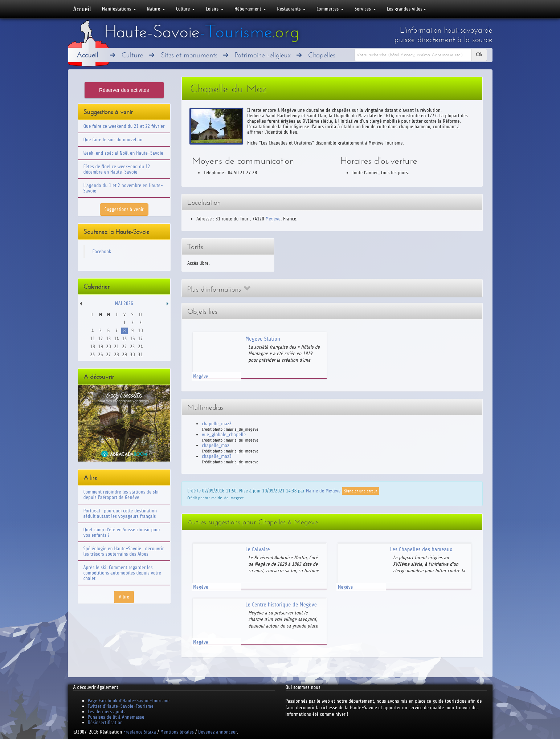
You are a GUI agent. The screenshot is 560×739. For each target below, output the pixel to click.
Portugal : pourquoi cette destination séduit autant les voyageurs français (120, 513)
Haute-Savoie (202, 32)
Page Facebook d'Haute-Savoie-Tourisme (129, 701)
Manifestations (119, 9)
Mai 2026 (124, 303)
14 (116, 339)
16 (132, 339)
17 (140, 339)
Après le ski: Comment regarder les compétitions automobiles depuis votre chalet (122, 573)
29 (124, 355)
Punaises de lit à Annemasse (116, 717)
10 (140, 331)
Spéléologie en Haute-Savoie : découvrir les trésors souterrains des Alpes (124, 551)
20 (108, 347)
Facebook (102, 251)
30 (132, 355)
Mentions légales (177, 732)
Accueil (82, 9)
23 (132, 347)
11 (92, 339)
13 (108, 339)
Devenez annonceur (218, 732)
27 (108, 355)
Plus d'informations (219, 289)
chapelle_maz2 (217, 424)
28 (116, 355)
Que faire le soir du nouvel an (113, 140)
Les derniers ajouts (107, 712)
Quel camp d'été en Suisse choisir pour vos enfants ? (122, 532)
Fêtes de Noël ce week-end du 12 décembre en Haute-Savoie (117, 169)
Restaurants (291, 9)
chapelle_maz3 (217, 456)
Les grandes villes (406, 9)
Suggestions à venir (124, 209)
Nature (156, 9)
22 (124, 347)
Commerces (330, 9)
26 (100, 355)
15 (124, 339)
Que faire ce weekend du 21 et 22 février (124, 126)
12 (100, 339)
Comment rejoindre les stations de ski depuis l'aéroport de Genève (121, 495)
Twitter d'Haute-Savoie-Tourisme (121, 706)
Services (365, 9)
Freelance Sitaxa (140, 732)
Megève (273, 219)
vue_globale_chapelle (224, 435)
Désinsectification (105, 722)
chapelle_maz (216, 445)
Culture (185, 9)
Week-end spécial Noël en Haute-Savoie (123, 153)
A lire (124, 597)
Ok (479, 55)
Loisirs (215, 9)
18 (92, 347)
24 (140, 347)
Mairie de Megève (323, 490)
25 (92, 355)
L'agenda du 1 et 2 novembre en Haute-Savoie (123, 188)
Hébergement (250, 9)
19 (100, 347)
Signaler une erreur (361, 491)
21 (116, 347)
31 (140, 355)
